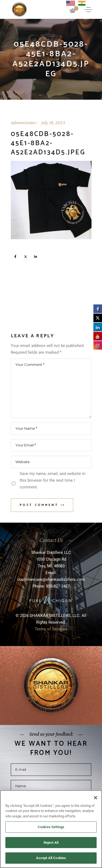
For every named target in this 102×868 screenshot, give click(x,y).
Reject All (51, 843)
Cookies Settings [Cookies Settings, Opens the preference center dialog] (51, 827)
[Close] (96, 798)
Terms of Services (51, 629)
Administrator (23, 123)
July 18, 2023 (53, 123)
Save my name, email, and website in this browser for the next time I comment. (52, 480)
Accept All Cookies (51, 858)
